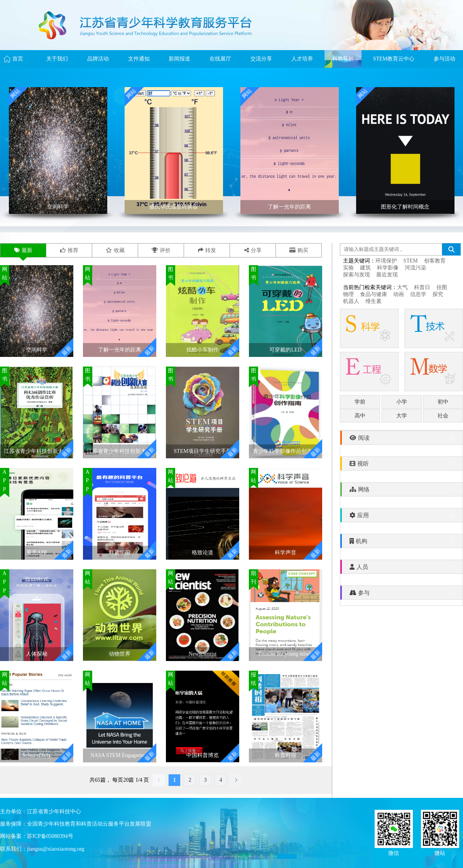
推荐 (69, 250)
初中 (443, 402)
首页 (18, 59)
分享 (253, 250)
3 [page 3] (205, 780)
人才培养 (302, 59)
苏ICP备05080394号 (50, 836)
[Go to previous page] (159, 780)
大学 (402, 416)
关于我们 (57, 59)
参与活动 (444, 59)
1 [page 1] (175, 780)
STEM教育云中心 (394, 59)
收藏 (115, 250)
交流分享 (261, 59)
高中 (360, 416)
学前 (360, 402)
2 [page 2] (190, 780)
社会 (443, 416)
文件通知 (139, 59)
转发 (207, 250)
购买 (299, 250)
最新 (23, 250)
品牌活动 (98, 59)
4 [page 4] (221, 780)
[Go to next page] (236, 780)
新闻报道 (179, 59)
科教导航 (343, 59)
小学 (402, 402)
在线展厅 (220, 59)
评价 (161, 250)
